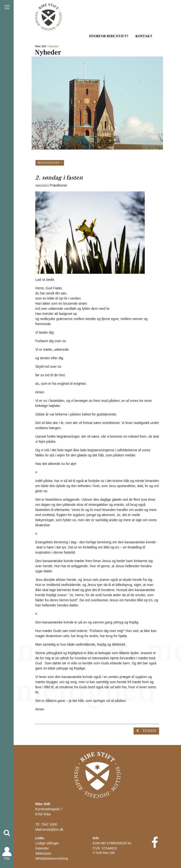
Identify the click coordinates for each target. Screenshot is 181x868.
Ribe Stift (41, 46)
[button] (7, 833)
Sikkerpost (43, 853)
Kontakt (144, 36)
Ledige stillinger (47, 843)
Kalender (42, 848)
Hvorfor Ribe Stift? (109, 36)
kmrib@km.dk (53, 830)
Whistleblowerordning (52, 859)
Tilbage (149, 731)
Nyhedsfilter (49, 163)
